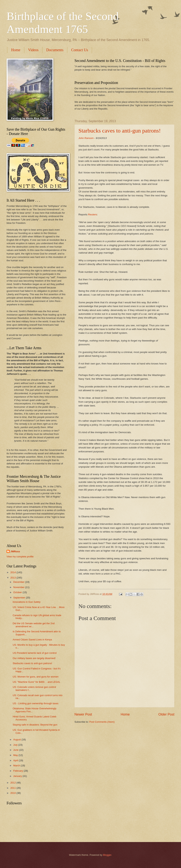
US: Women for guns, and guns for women (36, 677)
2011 (13, 788)
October (18, 592)
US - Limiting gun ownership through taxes (36, 703)
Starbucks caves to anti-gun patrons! (120, 131)
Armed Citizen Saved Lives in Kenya (32, 640)
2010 (13, 793)
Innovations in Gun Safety (26, 602)
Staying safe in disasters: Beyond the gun (35, 725)
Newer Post (83, 714)
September (20, 598)
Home (16, 50)
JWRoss (15, 551)
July (16, 745)
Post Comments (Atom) (102, 722)
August (17, 740)
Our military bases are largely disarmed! (34, 658)
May (16, 755)
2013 (13, 578)
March (17, 766)
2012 (13, 783)
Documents (55, 50)
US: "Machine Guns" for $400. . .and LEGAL (36, 682)
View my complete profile (20, 557)
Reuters (92, 215)
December (19, 582)
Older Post (166, 714)
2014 (13, 572)
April (16, 760)
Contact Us (79, 50)
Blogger (107, 855)
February (18, 771)
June (16, 750)
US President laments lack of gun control (35, 653)
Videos (33, 50)
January (18, 776)
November (19, 587)
